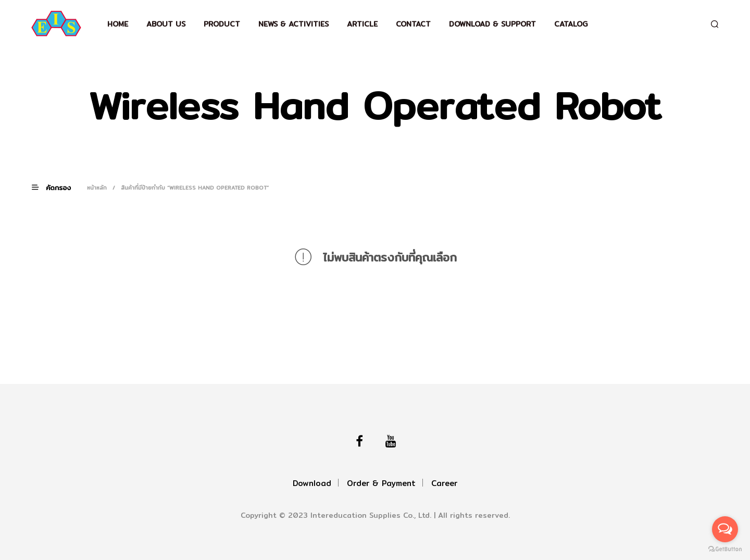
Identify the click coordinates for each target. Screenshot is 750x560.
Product (222, 24)
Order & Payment (381, 483)
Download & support (492, 24)
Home (118, 24)
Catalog (571, 24)
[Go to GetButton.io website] (725, 549)
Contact (413, 24)
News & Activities (293, 24)
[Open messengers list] (725, 529)
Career (444, 483)
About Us (166, 24)
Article (362, 24)
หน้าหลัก (97, 188)
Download (312, 483)
